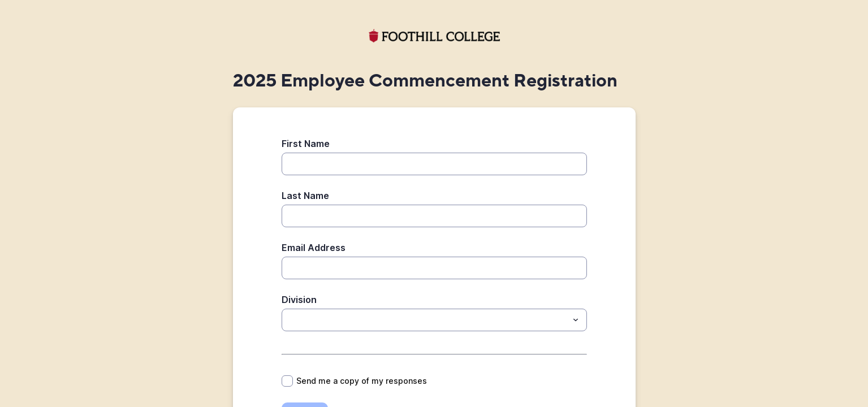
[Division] (288, 320)
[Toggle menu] (576, 320)
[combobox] (434, 320)
